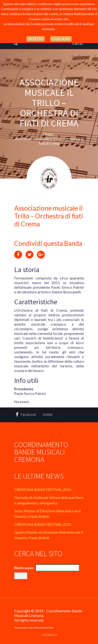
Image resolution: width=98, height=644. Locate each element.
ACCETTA (36, 39)
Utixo (30, 628)
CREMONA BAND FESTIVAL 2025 (43, 524)
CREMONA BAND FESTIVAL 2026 (43, 489)
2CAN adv (48, 628)
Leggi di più (61, 39)
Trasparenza (49, 635)
